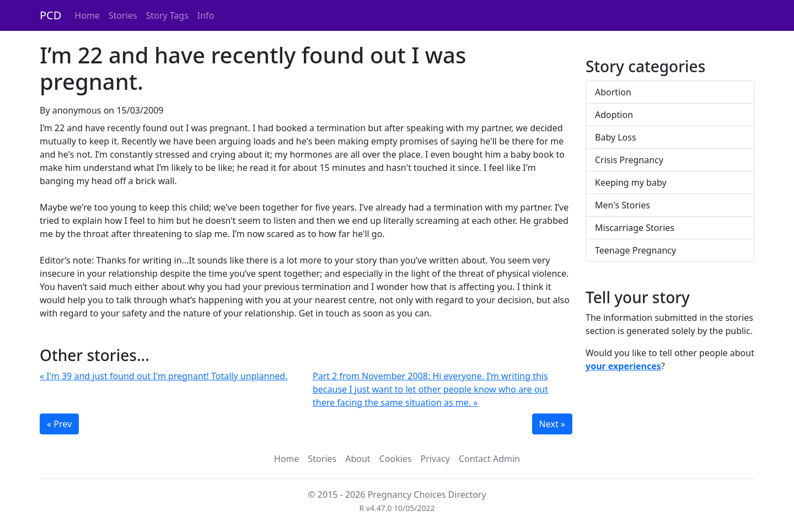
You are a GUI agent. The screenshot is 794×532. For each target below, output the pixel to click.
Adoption (614, 115)
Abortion (613, 92)
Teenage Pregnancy (635, 250)
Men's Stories (623, 205)
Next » (552, 424)
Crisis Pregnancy (629, 160)
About (358, 459)
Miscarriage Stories (635, 228)
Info (206, 15)
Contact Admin (489, 459)
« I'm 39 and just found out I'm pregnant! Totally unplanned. (163, 376)
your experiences (623, 366)
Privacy (435, 459)
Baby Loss (616, 137)
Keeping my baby (631, 182)
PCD (50, 15)
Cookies (396, 459)
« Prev (59, 424)
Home (87, 15)
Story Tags (167, 15)
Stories (123, 15)
